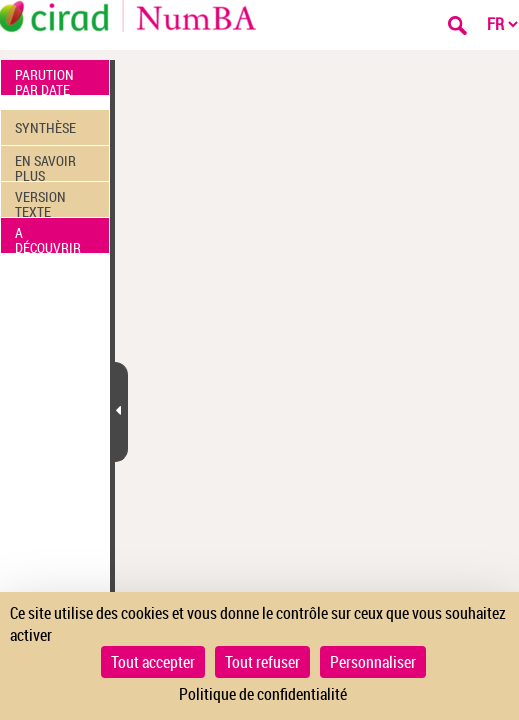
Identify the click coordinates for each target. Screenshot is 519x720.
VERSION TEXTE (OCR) (40, 202)
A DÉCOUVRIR (48, 238)
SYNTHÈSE (45, 127)
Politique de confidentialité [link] (263, 694)
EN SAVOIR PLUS (45, 166)
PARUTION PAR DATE (44, 80)
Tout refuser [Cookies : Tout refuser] (262, 662)
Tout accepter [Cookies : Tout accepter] (153, 662)
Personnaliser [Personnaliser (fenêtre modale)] (373, 662)
